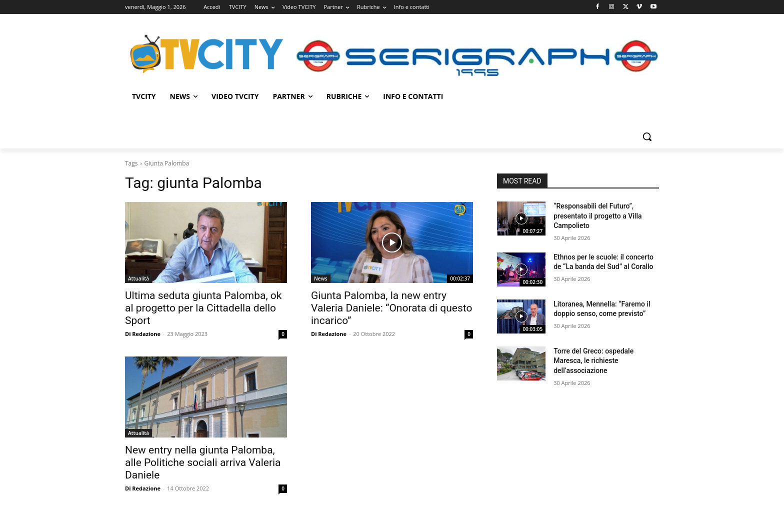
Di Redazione (143, 334)
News (321, 278)
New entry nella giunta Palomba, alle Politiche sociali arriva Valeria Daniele (203, 462)
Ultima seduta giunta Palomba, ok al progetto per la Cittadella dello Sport (203, 308)
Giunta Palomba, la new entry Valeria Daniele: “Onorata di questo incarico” (391, 308)
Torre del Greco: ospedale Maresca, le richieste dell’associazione (593, 361)
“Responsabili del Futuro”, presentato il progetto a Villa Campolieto (597, 216)
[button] (647, 136)
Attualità (138, 278)
